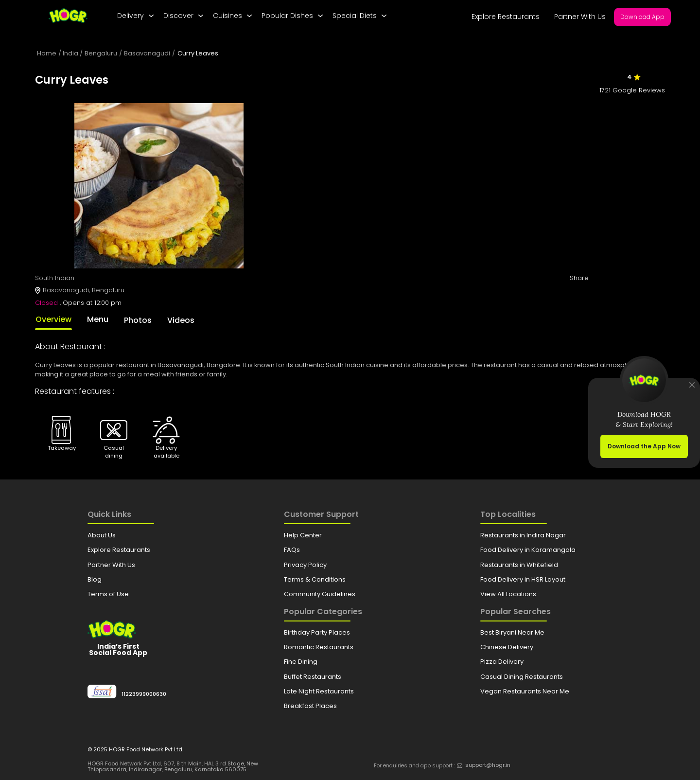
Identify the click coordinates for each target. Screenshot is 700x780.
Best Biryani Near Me (512, 632)
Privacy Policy (305, 565)
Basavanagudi (147, 53)
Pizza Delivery (502, 662)
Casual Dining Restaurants (522, 677)
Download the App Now (644, 446)
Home (47, 53)
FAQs (292, 550)
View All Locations (508, 594)
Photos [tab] (138, 320)
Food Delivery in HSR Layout (523, 579)
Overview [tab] (53, 319)
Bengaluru (101, 53)
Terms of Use (108, 594)
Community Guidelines (320, 594)
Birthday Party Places (317, 632)
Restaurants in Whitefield (519, 565)
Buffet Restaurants (313, 677)
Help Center (303, 535)
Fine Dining (301, 662)
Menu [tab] (98, 319)
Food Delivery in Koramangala (528, 550)
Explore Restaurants (506, 17)
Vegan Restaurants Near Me (525, 691)
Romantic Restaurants (319, 647)
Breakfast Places (310, 706)
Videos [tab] (181, 320)
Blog (95, 579)
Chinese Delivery (507, 647)
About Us (102, 535)
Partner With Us (580, 17)
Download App (642, 17)
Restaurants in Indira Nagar (523, 535)
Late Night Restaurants (319, 691)
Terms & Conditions (315, 579)
